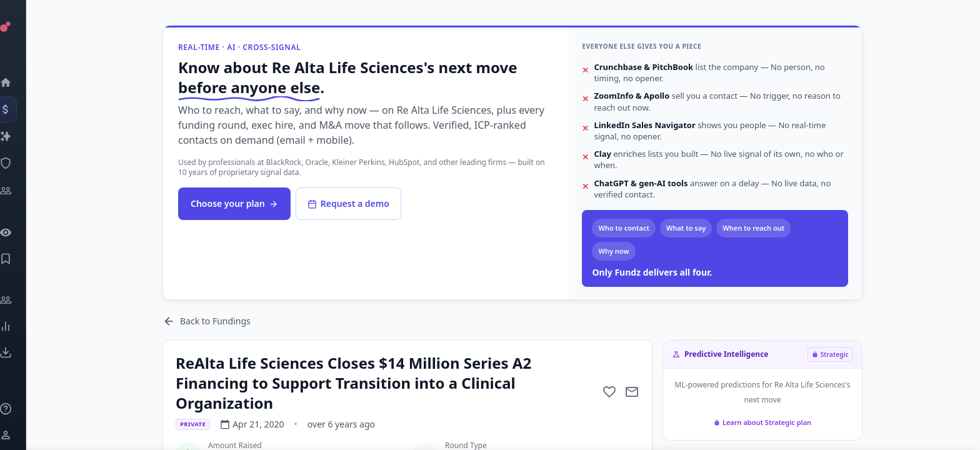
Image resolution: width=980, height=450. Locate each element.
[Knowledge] (22, 409)
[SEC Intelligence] (22, 163)
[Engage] (22, 300)
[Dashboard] (22, 82)
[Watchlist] (22, 232)
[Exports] (22, 352)
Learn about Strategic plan (762, 422)
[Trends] (22, 326)
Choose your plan (234, 203)
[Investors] (22, 191)
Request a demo (348, 203)
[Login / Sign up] (22, 435)
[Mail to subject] (632, 392)
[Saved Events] (22, 259)
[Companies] (22, 136)
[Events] (22, 109)
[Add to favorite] (609, 392)
